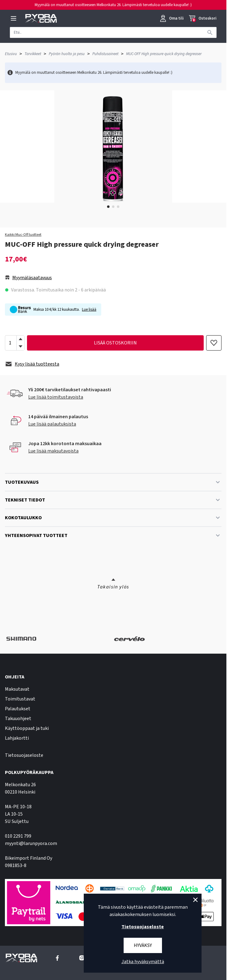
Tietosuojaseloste (24, 755)
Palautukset (18, 709)
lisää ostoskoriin (115, 343)
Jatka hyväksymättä (143, 962)
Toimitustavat (20, 699)
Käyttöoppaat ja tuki (27, 728)
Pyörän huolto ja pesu (67, 54)
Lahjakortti (17, 738)
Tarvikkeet (33, 54)
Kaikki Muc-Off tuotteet (23, 235)
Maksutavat (17, 689)
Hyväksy (143, 945)
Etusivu (11, 54)
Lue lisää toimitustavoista (56, 397)
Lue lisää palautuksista (52, 424)
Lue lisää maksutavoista (53, 451)
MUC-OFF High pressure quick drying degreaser (164, 54)
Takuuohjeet (18, 719)
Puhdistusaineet (105, 54)
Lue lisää (89, 310)
